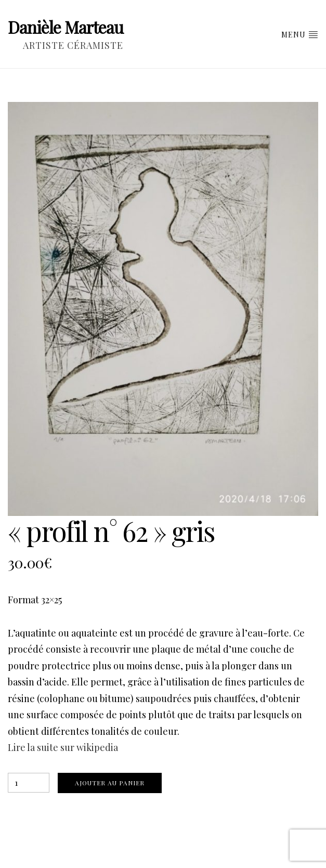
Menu (300, 34)
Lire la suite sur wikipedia (63, 747)
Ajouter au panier (110, 783)
